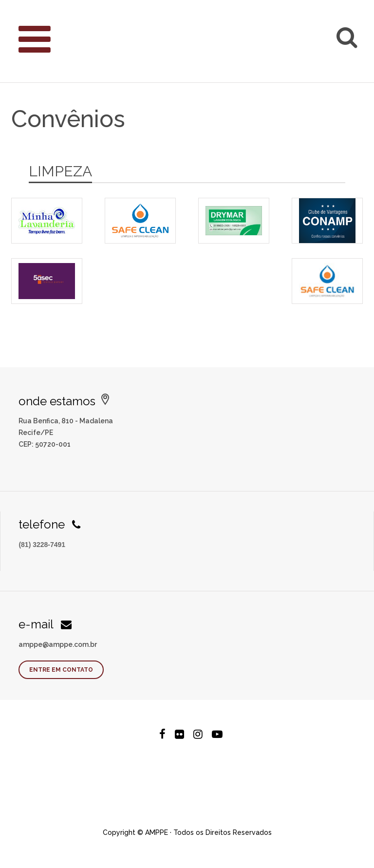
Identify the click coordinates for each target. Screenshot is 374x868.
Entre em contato (61, 670)
